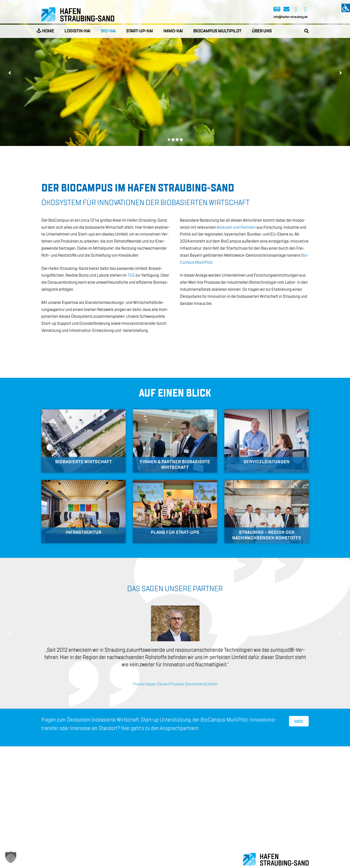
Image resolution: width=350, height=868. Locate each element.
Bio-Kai (108, 31)
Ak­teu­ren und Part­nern (236, 227)
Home (45, 31)
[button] (11, 857)
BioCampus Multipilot (217, 31)
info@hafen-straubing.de (290, 17)
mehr (299, 721)
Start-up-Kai (140, 31)
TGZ (131, 275)
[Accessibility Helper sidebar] (346, 8)
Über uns (262, 31)
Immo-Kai (173, 31)
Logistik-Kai (77, 31)
